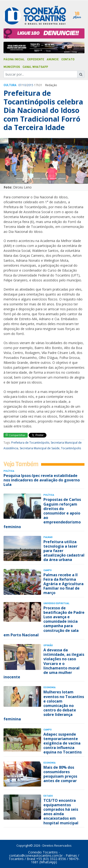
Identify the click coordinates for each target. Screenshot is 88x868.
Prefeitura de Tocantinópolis (30, 443)
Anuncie (53, 59)
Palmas (48, 537)
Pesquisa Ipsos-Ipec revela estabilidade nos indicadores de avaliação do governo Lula (42, 480)
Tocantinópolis (71, 448)
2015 (30, 85)
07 (20, 85)
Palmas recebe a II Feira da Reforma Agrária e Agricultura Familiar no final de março (63, 584)
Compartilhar (16, 435)
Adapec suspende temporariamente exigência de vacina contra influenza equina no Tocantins (63, 743)
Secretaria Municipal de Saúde (40, 448)
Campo (48, 570)
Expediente (36, 59)
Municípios (12, 67)
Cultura (10, 85)
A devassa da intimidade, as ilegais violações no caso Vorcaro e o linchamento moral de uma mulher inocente (44, 663)
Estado (48, 796)
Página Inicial (14, 59)
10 (24, 85)
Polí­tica (9, 471)
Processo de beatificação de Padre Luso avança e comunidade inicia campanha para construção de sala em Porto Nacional (44, 621)
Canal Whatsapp (35, 67)
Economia (49, 687)
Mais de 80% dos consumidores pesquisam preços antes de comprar (60, 774)
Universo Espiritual (56, 603)
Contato (68, 59)
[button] (7, 164)
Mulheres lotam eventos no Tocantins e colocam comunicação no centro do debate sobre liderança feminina (44, 705)
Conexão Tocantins (43, 852)
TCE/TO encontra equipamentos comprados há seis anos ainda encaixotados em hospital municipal (61, 812)
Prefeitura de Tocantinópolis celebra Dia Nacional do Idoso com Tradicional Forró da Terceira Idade (43, 110)
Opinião (48, 645)
